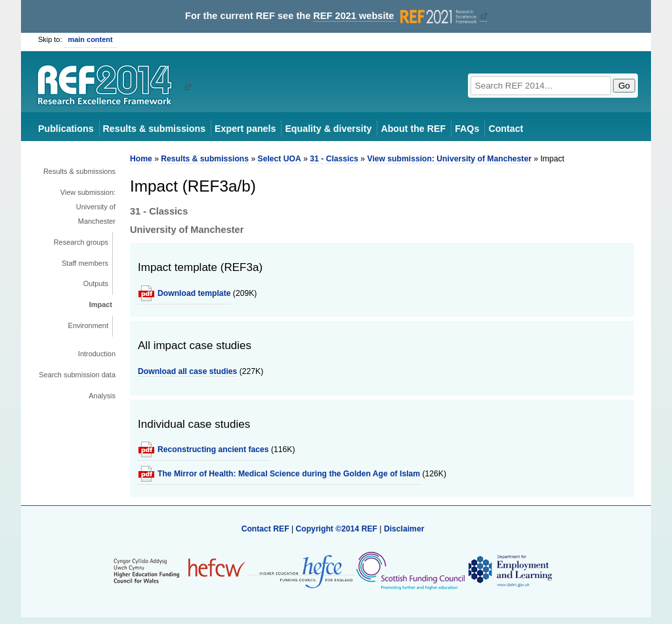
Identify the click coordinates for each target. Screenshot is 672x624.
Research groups (81, 242)
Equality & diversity (328, 129)
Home (141, 159)
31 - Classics (334, 159)
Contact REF (265, 529)
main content (91, 39)
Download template (194, 293)
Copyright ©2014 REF (337, 529)
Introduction (97, 354)
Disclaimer (404, 529)
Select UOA (280, 159)
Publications (66, 129)
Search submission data (77, 375)
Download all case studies (187, 371)
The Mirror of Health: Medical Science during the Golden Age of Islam (289, 474)
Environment (88, 325)
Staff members (85, 263)
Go (624, 86)
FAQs (467, 129)
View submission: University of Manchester (88, 207)
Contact (506, 129)
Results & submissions (154, 129)
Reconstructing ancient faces (213, 449)
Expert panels (245, 129)
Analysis (102, 396)
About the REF (413, 129)
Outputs (96, 283)
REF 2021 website (396, 16)
